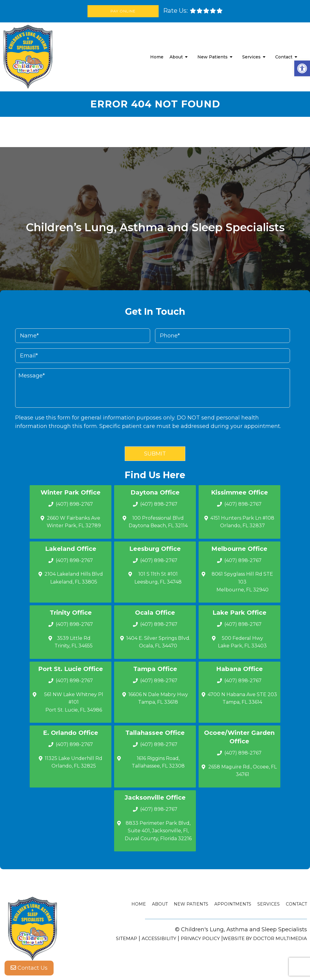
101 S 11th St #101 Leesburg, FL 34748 (158, 578)
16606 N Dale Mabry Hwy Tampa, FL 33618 (158, 698)
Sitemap (127, 938)
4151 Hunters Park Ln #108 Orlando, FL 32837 (242, 522)
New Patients (213, 57)
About (176, 57)
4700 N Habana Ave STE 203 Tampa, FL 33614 (242, 698)
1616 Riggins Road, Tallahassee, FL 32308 (158, 762)
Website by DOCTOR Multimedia (265, 938)
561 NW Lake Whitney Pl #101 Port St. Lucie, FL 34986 (74, 702)
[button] (302, 68)
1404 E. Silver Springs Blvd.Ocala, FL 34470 (158, 642)
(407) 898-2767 (74, 504)
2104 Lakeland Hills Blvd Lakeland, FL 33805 (74, 578)
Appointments (233, 904)
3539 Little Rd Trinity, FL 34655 (74, 642)
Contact (284, 57)
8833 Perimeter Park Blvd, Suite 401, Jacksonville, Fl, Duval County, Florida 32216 (158, 831)
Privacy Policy (200, 938)
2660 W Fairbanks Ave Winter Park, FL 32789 (74, 522)
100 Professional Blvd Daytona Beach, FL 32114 (158, 522)
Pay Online (123, 11)
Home (157, 57)
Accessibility (159, 938)
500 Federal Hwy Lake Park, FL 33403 (242, 642)
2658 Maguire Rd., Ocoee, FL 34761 (242, 771)
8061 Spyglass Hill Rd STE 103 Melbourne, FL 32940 (242, 582)
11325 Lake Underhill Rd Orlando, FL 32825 (74, 762)
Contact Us (29, 968)
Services (251, 57)
